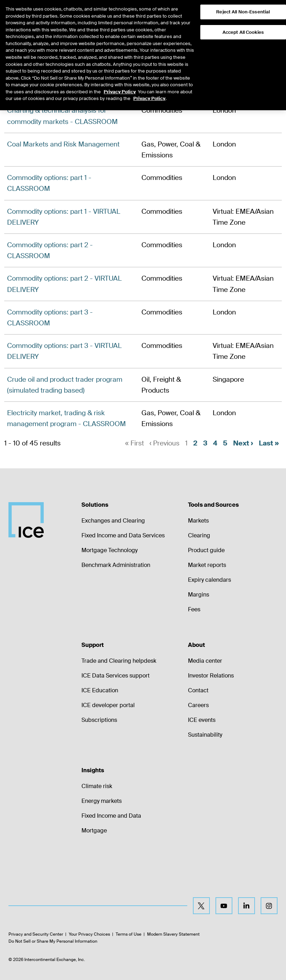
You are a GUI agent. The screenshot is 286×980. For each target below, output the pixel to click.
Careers (198, 705)
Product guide (206, 550)
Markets (198, 521)
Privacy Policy (120, 79)
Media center (205, 661)
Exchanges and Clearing (113, 521)
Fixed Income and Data (111, 816)
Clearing (199, 535)
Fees (194, 609)
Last (269, 443)
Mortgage (94, 831)
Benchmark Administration (116, 565)
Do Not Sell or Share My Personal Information (53, 941)
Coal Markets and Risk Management (63, 144)
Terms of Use (129, 935)
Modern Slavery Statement (173, 935)
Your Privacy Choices (89, 935)
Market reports (207, 565)
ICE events (202, 720)
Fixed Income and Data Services (123, 535)
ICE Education (100, 690)
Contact (198, 690)
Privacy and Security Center (36, 935)
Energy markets (102, 801)
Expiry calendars (209, 580)
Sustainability (205, 735)
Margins (199, 595)
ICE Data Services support (115, 676)
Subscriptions (99, 720)
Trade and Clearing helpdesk (119, 661)
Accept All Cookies (243, 19)
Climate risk (97, 786)
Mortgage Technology (109, 550)
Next (243, 443)
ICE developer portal (108, 705)
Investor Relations (211, 676)
